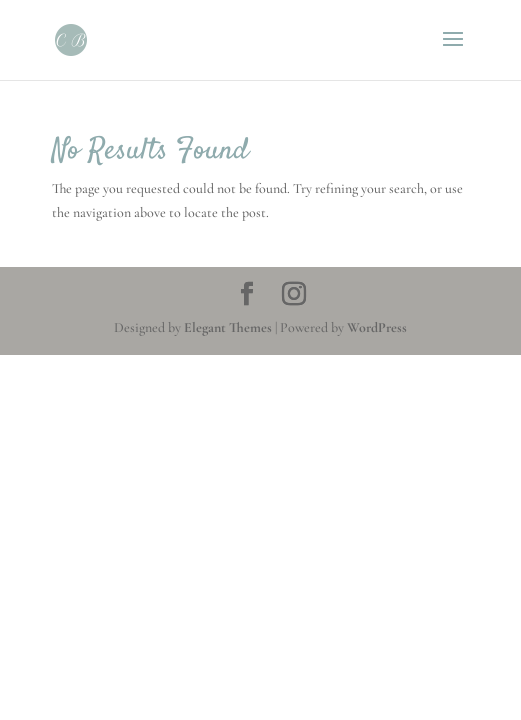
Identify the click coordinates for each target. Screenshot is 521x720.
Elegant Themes (228, 327)
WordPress (377, 327)
